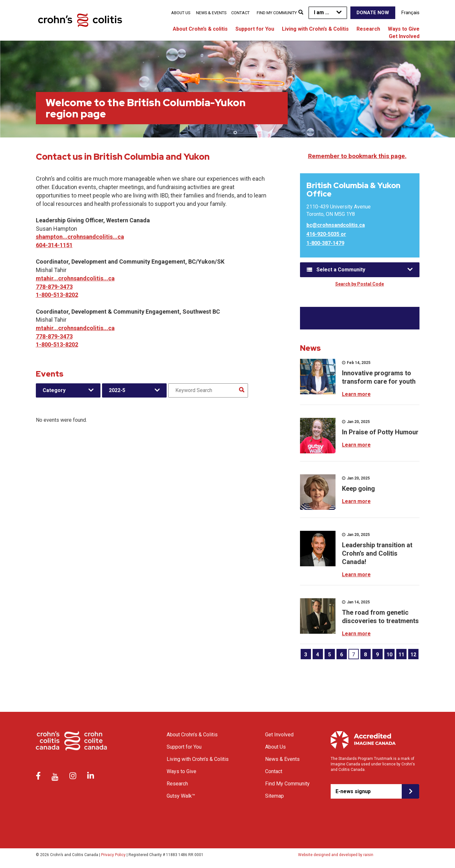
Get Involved (404, 36)
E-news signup (353, 791)
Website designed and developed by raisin (336, 855)
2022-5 (117, 390)
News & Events (211, 13)
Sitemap (274, 796)
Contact (240, 13)
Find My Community (277, 13)
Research (368, 29)
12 (413, 655)
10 (389, 655)
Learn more (356, 394)
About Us (181, 13)
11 (401, 655)
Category (54, 390)
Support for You (255, 29)
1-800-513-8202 (57, 295)
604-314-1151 (54, 245)
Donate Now (373, 13)
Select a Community (341, 270)
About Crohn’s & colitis (200, 29)
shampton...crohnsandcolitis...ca (80, 237)
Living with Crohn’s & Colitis (315, 29)
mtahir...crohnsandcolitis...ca (75, 278)
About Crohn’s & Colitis (192, 735)
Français (410, 13)
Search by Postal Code (360, 284)
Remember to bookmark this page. (357, 156)
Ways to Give (404, 29)
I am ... (321, 12)
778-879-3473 (54, 287)
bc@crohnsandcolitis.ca (336, 225)
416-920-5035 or (326, 234)
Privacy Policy (113, 855)
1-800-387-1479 (325, 243)
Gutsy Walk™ (181, 796)
